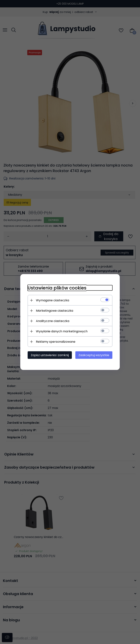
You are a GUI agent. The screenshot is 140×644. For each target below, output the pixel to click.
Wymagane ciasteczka (52, 300)
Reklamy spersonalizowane (56, 342)
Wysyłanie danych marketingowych (62, 331)
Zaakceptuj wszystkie (94, 355)
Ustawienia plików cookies (57, 288)
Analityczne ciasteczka (53, 321)
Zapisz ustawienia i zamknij (50, 355)
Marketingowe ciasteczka (55, 311)
